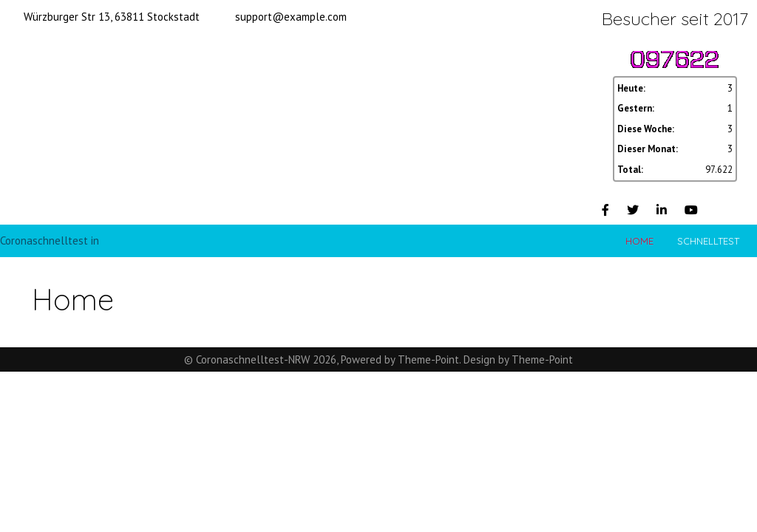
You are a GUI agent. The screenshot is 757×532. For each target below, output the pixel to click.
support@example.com (291, 17)
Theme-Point (428, 359)
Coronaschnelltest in (50, 241)
